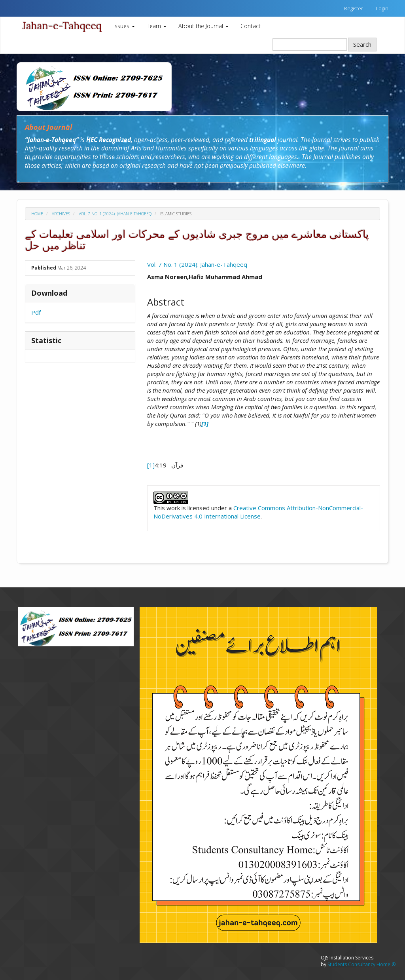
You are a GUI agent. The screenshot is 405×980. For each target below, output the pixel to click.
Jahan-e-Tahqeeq (62, 26)
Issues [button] (124, 26)
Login (382, 8)
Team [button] (157, 26)
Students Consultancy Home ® (361, 964)
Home (37, 214)
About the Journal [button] (203, 26)
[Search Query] (310, 45)
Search (362, 44)
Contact (251, 26)
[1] (151, 465)
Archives (61, 214)
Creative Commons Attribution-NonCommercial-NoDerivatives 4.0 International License (258, 512)
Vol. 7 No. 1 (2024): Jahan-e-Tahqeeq (115, 214)
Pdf (36, 312)
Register (354, 8)
